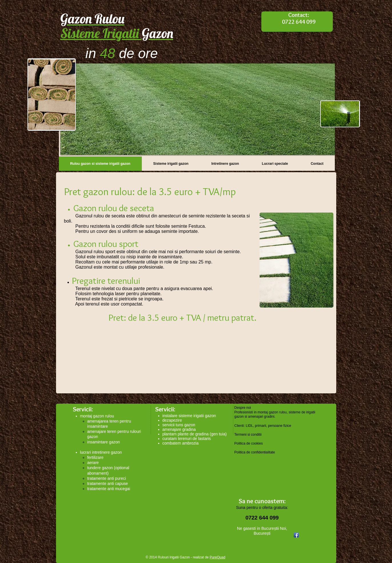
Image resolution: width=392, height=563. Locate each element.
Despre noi (243, 408)
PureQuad (217, 557)
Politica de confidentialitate (255, 452)
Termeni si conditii (248, 435)
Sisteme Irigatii (117, 33)
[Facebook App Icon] (296, 535)
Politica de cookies (249, 443)
